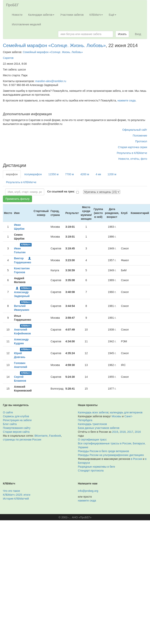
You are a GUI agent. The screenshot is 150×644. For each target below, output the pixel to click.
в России (136, 459)
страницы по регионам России (22, 440)
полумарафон (33, 174)
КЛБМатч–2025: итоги (17, 495)
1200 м (112, 174)
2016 (138, 432)
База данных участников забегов (99, 428)
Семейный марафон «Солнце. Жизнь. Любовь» (54, 45)
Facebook (55, 436)
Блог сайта (10, 424)
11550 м (53, 174)
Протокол (141, 141)
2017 (130, 432)
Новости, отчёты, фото (133, 159)
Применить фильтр (17, 199)
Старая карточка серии (133, 147)
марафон (12, 174)
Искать (122, 34)
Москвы (116, 416)
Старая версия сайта (16, 432)
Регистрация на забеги (17, 420)
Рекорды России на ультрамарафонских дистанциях (111, 455)
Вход (138, 34)
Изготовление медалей (26, 24)
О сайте (8, 412)
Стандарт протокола (91, 471)
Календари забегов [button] (41, 15)
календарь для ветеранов (126, 412)
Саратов (8, 58)
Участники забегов (72, 15)
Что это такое (11, 491)
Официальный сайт (135, 130)
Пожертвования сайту (17, 428)
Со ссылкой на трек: (61, 191)
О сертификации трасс (92, 440)
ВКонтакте (41, 436)
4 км (98, 174)
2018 (123, 432)
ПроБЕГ (13, 5)
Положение (140, 136)
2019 (115, 432)
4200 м (85, 174)
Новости (17, 15)
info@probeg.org (88, 491)
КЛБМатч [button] (96, 15)
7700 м (70, 174)
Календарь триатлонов (92, 424)
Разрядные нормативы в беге (97, 467)
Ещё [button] (112, 15)
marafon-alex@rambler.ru (51, 81)
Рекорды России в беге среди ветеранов (104, 451)
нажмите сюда (126, 100)
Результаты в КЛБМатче (132, 153)
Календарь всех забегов (93, 412)
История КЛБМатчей (16, 499)
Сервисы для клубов (16, 416)
